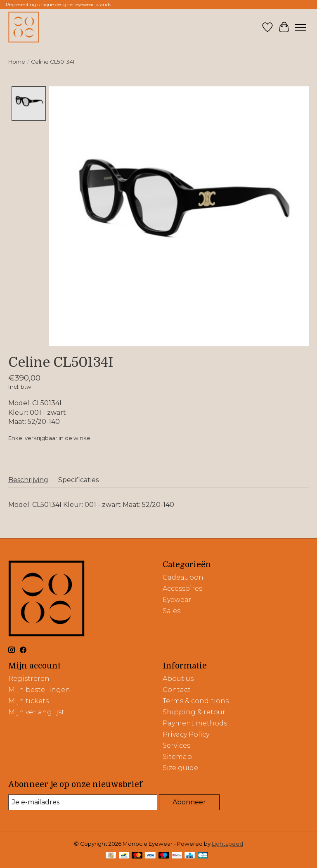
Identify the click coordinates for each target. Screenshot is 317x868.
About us (178, 679)
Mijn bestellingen (39, 690)
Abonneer (189, 802)
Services (176, 746)
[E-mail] (83, 802)
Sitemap (177, 757)
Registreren (29, 679)
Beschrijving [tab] (28, 480)
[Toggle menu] (300, 27)
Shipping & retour (194, 712)
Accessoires (182, 589)
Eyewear (177, 600)
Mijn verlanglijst (36, 712)
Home (17, 62)
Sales (172, 611)
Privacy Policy (186, 734)
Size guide (180, 768)
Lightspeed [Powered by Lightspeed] (227, 844)
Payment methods (195, 723)
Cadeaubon (183, 577)
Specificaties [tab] (78, 480)
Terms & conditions (196, 701)
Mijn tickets (28, 701)
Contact (177, 690)
